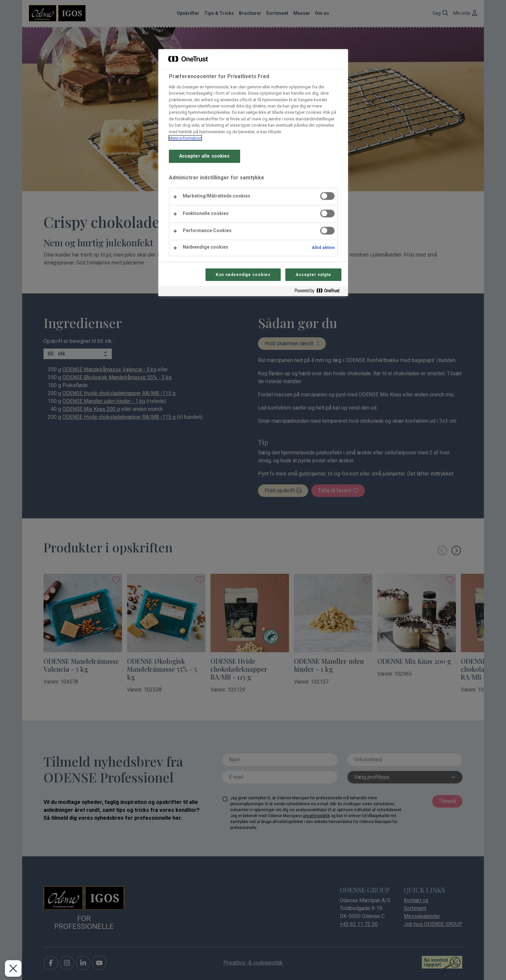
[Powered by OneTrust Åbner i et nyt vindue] (320, 292)
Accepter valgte (313, 275)
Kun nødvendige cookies (243, 275)
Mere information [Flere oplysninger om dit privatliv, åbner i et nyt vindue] (185, 138)
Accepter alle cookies (205, 156)
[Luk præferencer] (13, 968)
